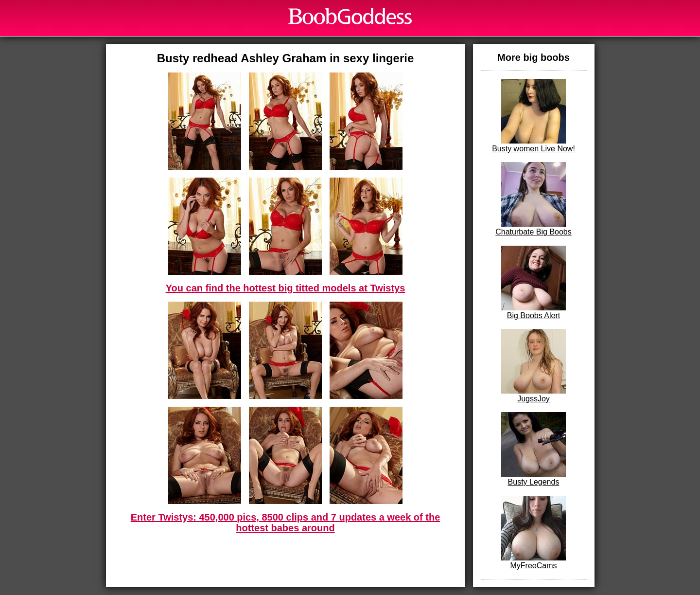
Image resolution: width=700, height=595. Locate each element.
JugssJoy (534, 366)
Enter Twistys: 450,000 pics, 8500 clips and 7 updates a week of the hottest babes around (286, 523)
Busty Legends (534, 449)
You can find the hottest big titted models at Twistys (286, 288)
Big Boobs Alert (534, 283)
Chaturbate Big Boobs (534, 199)
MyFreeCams (534, 533)
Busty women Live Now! (534, 116)
